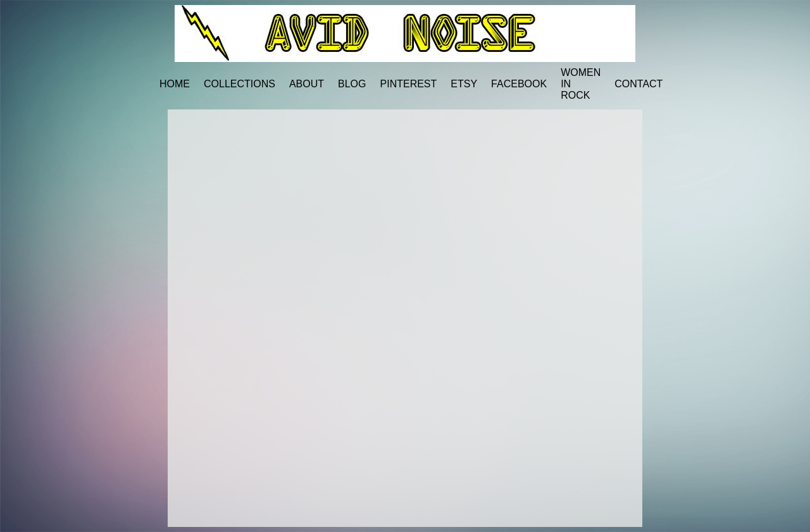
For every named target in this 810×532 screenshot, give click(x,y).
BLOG (352, 84)
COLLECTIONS (240, 84)
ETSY (464, 84)
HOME (175, 84)
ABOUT (307, 84)
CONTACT (639, 84)
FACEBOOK (519, 84)
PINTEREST (409, 84)
